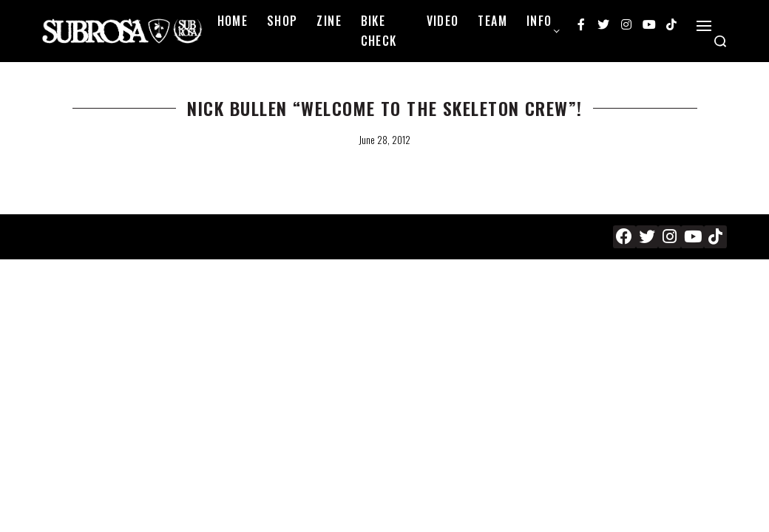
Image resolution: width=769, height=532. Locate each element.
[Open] (704, 26)
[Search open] (720, 41)
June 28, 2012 (384, 140)
